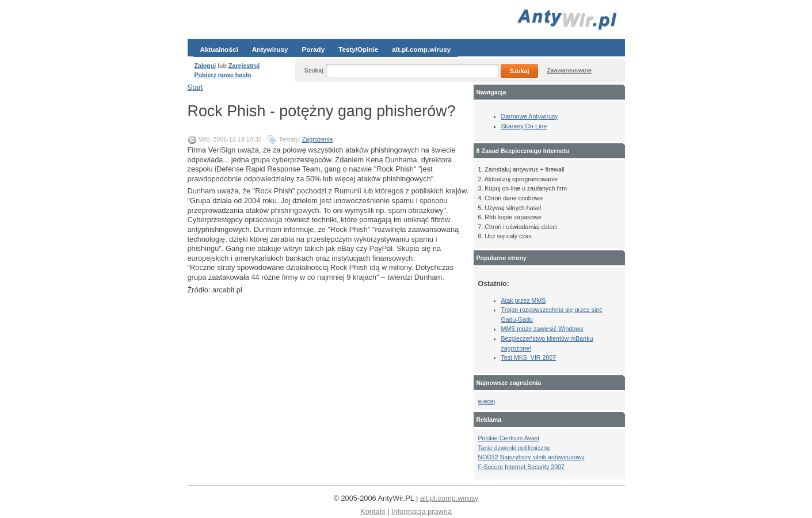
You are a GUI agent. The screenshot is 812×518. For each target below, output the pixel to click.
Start (195, 87)
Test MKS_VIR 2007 (529, 357)
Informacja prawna (422, 511)
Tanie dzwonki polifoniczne (514, 448)
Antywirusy (270, 49)
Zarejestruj (244, 66)
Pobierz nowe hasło (223, 75)
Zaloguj (205, 66)
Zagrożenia (317, 139)
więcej (487, 401)
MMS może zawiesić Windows (542, 329)
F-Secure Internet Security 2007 (521, 467)
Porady (314, 49)
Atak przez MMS (524, 300)
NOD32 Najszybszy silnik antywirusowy (531, 457)
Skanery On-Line (524, 126)
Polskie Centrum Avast (509, 438)
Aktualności (219, 49)
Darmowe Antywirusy (530, 116)
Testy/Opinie (358, 49)
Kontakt (373, 511)
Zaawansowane (569, 70)
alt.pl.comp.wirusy (421, 49)
